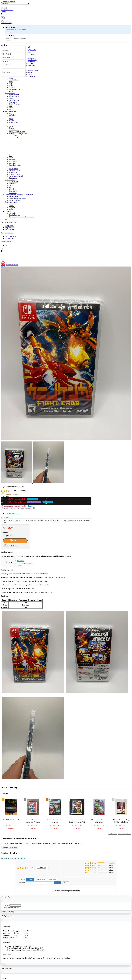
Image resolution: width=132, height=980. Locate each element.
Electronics (6, 72)
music (11, 78)
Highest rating (41, 880)
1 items (111, 870)
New (21, 499)
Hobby (11, 126)
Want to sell (6, 65)
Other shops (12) (13, 513)
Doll (11, 117)
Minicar (12, 121)
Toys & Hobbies (10, 111)
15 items (111, 863)
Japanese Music (14, 95)
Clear (66, 883)
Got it (3, 964)
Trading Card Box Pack (17, 132)
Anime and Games (15, 100)
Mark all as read (6, 23)
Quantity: (6, 905)
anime (30, 72)
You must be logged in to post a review (14, 858)
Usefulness (53, 880)
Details (30, 506)
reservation (6, 58)
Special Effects (14, 80)
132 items (42, 868)
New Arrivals (7, 54)
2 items (111, 868)
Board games (13, 122)
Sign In (3, 12)
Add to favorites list (11, 545)
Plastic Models (14, 130)
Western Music (14, 97)
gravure (12, 91)
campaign (6, 50)
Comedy (12, 87)
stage (11, 84)
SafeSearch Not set (7, 10)
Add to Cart (15, 541)
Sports (11, 85)
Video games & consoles (26, 563)
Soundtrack (13, 102)
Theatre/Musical (14, 104)
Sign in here (32, 50)
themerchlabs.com (9, 2)
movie (30, 74)
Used (28, 502)
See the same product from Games (120, 834)
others (11, 82)
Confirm (10, 912)
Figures (12, 128)
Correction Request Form (9, 848)
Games (20, 566)
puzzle (11, 119)
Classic (11, 98)
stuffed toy (13, 115)
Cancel (4, 912)
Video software (33, 71)
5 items (111, 865)
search (4, 8)
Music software (10, 93)
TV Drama (31, 76)
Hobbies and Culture (16, 89)
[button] (66, 20)
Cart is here (31, 54)
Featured (5, 61)
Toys (11, 113)
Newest (30, 880)
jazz (10, 106)
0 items (111, 872)
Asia (11, 109)
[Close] (2, 901)
